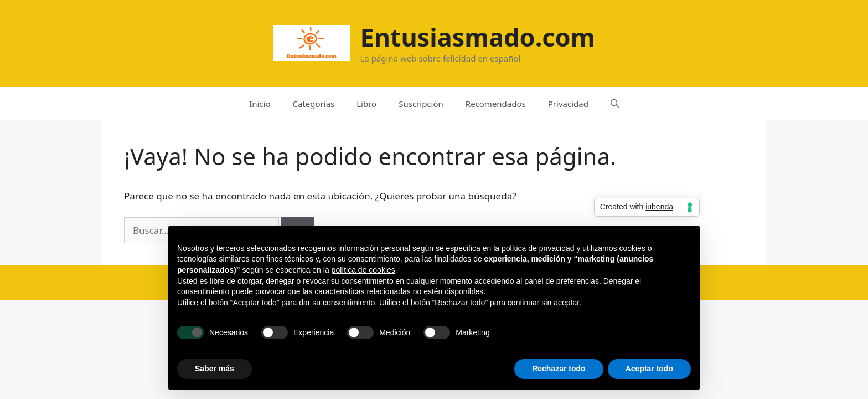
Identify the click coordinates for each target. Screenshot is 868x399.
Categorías (314, 104)
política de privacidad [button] (538, 248)
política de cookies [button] (363, 270)
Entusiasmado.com (477, 37)
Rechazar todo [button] (559, 369)
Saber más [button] (215, 369)
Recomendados (496, 104)
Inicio (260, 104)
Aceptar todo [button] (649, 369)
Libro (366, 104)
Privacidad (568, 104)
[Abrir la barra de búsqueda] (615, 104)
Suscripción (421, 104)
